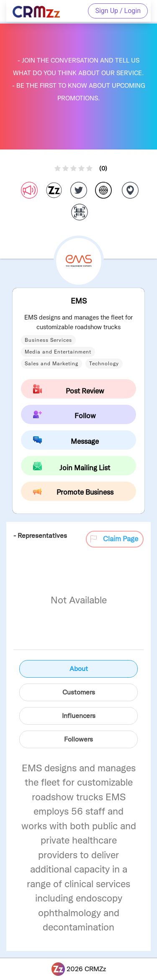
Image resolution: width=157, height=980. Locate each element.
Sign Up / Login (118, 11)
